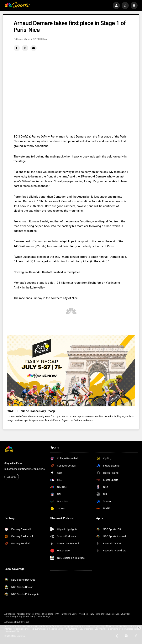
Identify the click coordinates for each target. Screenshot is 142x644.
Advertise (21, 614)
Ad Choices (10, 614)
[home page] (17, 5)
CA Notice (29, 616)
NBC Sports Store (69, 614)
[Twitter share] (25, 48)
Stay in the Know (13, 463)
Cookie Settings (43, 616)
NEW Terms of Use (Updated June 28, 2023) (110, 614)
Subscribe (12, 477)
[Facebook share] (17, 48)
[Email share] (34, 48)
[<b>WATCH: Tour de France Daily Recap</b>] (71, 371)
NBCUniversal (23, 622)
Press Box (83, 614)
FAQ (57, 614)
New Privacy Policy (14, 616)
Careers (31, 614)
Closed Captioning (45, 614)
